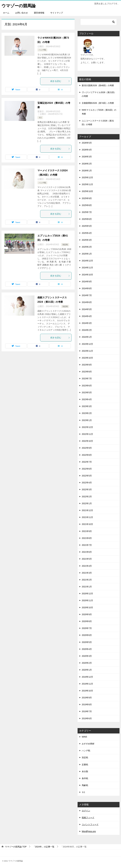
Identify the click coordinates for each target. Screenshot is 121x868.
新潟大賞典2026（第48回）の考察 (98, 85)
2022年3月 (87, 489)
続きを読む (60, 81)
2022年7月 (87, 462)
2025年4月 (87, 233)
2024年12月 (87, 261)
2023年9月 (87, 365)
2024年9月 (87, 282)
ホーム (6, 13)
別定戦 (65, 245)
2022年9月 (87, 448)
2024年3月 (87, 323)
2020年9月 (87, 614)
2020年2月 (87, 663)
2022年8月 (87, 455)
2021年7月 (87, 545)
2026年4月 (87, 150)
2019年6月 (87, 718)
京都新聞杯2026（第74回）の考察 (98, 103)
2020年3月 (87, 656)
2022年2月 (87, 497)
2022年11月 (87, 434)
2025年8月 (87, 205)
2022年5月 (87, 476)
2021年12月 (87, 510)
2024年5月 (87, 309)
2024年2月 (87, 330)
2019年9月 (87, 698)
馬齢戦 (85, 785)
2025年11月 (87, 184)
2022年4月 (87, 483)
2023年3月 (87, 406)
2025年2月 (87, 247)
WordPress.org (89, 831)
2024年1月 (87, 337)
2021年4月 (87, 566)
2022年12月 (87, 427)
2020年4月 (87, 649)
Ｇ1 (40, 118)
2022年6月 (87, 469)
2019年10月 (87, 691)
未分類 (85, 771)
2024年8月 (87, 288)
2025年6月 (87, 219)
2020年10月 (87, 607)
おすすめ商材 (88, 744)
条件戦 (85, 778)
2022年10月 (87, 441)
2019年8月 (87, 704)
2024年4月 (87, 316)
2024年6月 (87, 302)
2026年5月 (87, 143)
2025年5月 (87, 226)
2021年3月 (87, 573)
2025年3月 (87, 240)
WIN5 (84, 737)
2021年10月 (87, 524)
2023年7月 (87, 379)
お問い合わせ (22, 13)
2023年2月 (87, 413)
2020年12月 (87, 594)
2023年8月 (87, 372)
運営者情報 (39, 13)
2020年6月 (87, 635)
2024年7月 (87, 295)
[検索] (99, 22)
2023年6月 (87, 386)
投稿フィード (88, 818)
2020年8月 (87, 621)
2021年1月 (87, 587)
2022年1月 (87, 503)
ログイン (86, 811)
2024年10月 (87, 275)
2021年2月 (87, 580)
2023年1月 (87, 420)
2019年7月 (87, 711)
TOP (16, 847)
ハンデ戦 (42, 50)
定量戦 (85, 765)
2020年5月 (87, 642)
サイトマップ (57, 13)
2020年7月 (87, 628)
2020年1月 (87, 670)
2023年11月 (87, 351)
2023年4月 (87, 399)
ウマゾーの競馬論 (20, 5)
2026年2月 (87, 164)
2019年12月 (87, 677)
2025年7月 (87, 212)
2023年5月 (87, 392)
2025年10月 (87, 191)
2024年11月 (87, 268)
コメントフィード (90, 824)
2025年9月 (87, 198)
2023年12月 (87, 344)
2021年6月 (87, 552)
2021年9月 (87, 531)
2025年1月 (87, 254)
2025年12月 (87, 177)
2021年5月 (87, 559)
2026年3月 (87, 157)
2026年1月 (87, 171)
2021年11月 (87, 517)
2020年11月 (87, 600)
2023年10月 (87, 358)
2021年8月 (87, 538)
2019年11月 (87, 684)
